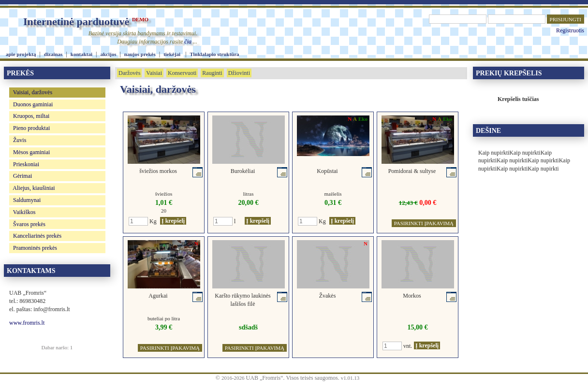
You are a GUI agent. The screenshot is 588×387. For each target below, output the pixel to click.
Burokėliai (243, 171)
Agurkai (158, 296)
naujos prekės (140, 54)
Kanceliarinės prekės (37, 236)
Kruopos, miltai (31, 116)
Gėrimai (22, 176)
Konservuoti (182, 73)
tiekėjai (172, 54)
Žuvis (20, 140)
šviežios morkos (158, 171)
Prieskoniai (26, 164)
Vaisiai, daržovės (33, 92)
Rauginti (212, 73)
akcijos (108, 54)
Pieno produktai (31, 128)
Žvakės (328, 296)
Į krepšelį (173, 221)
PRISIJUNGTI (566, 19)
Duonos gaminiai (33, 104)
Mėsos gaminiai (31, 152)
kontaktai (81, 54)
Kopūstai (327, 171)
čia (188, 42)
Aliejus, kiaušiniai (34, 188)
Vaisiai (154, 73)
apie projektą (21, 54)
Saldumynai (27, 200)
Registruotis (570, 30)
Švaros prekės (29, 224)
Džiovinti (239, 73)
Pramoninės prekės (35, 248)
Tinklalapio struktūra (214, 54)
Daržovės (129, 73)
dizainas (53, 54)
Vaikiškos (24, 212)
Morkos (412, 296)
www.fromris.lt (27, 323)
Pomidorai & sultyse (412, 171)
